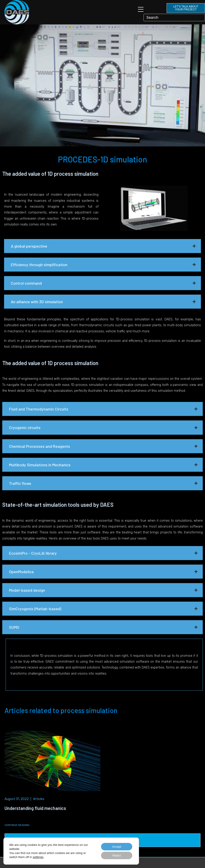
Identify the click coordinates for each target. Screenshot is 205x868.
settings (38, 856)
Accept (115, 846)
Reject (115, 855)
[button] (102, 246)
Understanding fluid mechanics (35, 808)
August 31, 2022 (17, 799)
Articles (39, 799)
